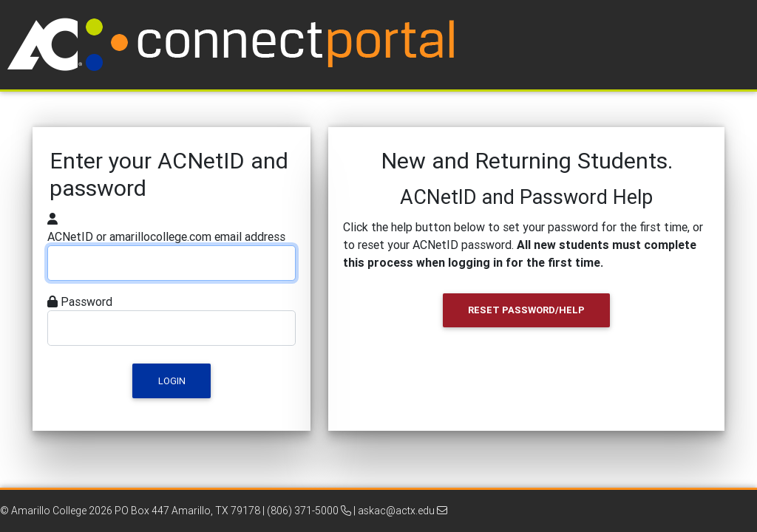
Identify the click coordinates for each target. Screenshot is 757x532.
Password (86, 301)
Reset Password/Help (526, 310)
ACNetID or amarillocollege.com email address (166, 236)
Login (172, 381)
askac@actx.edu (403, 511)
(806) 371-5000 (309, 511)
